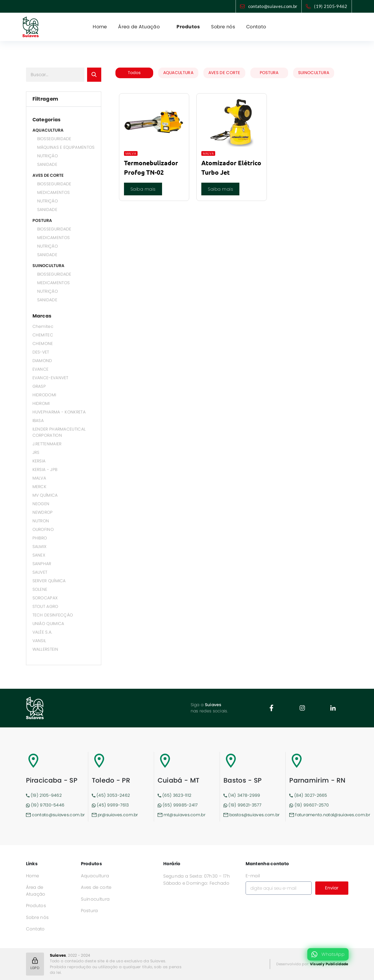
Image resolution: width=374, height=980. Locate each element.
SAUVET (40, 572)
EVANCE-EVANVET (50, 378)
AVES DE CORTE (48, 175)
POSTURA (42, 220)
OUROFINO (43, 529)
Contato (256, 27)
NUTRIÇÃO (48, 156)
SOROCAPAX (45, 598)
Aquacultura (95, 876)
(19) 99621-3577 (242, 805)
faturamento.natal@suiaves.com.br (319, 815)
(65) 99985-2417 (178, 805)
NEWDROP (43, 512)
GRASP (39, 386)
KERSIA (39, 461)
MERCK (40, 487)
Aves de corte (96, 887)
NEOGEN (41, 504)
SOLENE (40, 589)
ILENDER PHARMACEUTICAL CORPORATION (59, 432)
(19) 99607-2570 (309, 805)
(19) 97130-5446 (45, 805)
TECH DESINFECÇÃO (53, 615)
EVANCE (41, 369)
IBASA (38, 421)
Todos (134, 73)
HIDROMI (41, 403)
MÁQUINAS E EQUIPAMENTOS (66, 147)
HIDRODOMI (44, 395)
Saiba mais (143, 189)
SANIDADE (47, 164)
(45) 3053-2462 (111, 795)
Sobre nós (223, 27)
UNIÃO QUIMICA (48, 624)
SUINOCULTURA (48, 266)
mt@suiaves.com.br (182, 815)
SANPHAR (42, 564)
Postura (89, 911)
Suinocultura (95, 899)
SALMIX (40, 547)
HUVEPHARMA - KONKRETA (59, 412)
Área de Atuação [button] (139, 27)
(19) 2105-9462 (331, 6)
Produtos (188, 27)
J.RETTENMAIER (47, 444)
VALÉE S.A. (43, 632)
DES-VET (41, 352)
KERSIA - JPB (45, 469)
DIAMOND (42, 361)
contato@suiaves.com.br (273, 6)
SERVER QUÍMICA (49, 581)
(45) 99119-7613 (110, 805)
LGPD (35, 964)
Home (100, 27)
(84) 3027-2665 (308, 795)
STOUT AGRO (45, 606)
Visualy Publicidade (329, 964)
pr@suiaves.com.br (115, 815)
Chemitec (43, 326)
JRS (36, 452)
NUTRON (41, 521)
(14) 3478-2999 (242, 795)
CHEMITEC (43, 335)
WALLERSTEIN (45, 649)
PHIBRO (40, 538)
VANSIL (39, 641)
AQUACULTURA (48, 130)
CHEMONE (43, 343)
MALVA (39, 478)
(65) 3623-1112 (175, 795)
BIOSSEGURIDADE (54, 139)
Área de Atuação (36, 891)
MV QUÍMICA (45, 495)
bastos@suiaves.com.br (251, 815)
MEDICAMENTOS (54, 192)
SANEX (39, 555)
